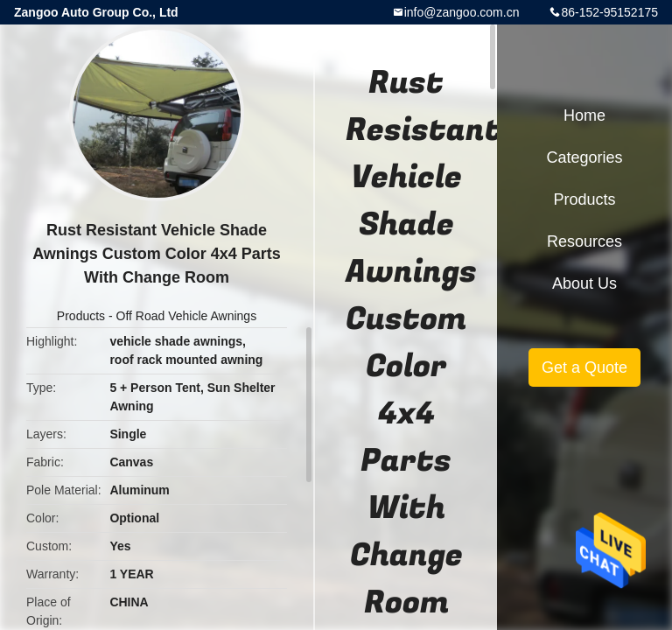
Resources (584, 241)
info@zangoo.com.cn (462, 12)
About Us (584, 283)
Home (584, 115)
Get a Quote (584, 367)
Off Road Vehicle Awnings (187, 316)
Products (81, 316)
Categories (584, 157)
